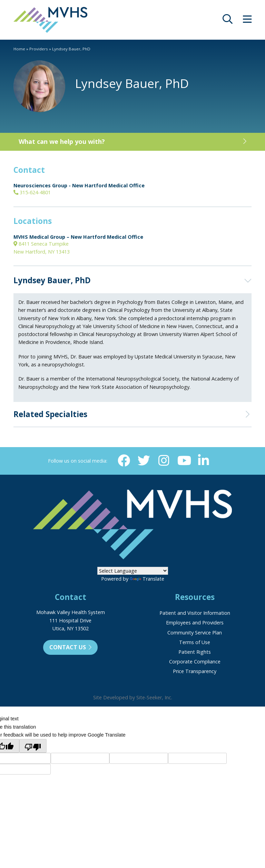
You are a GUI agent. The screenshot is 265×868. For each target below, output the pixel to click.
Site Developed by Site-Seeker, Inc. (133, 697)
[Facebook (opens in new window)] (124, 461)
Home (19, 49)
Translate (147, 579)
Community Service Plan (195, 633)
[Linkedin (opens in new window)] (203, 461)
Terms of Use (195, 642)
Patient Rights (195, 652)
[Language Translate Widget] (133, 571)
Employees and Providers (195, 623)
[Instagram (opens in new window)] (164, 461)
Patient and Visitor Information (195, 613)
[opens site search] (228, 21)
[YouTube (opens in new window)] (184, 461)
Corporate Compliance (195, 662)
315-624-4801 (32, 192)
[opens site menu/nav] (247, 21)
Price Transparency (195, 671)
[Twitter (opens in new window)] (144, 461)
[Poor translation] (33, 746)
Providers (39, 49)
